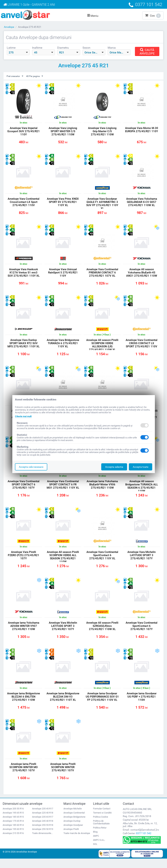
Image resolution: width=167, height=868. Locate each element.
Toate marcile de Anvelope (77, 843)
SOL (95, 853)
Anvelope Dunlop (72, 830)
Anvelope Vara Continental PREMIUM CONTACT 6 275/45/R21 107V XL (102, 275)
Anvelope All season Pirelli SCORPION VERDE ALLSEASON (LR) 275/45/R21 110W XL (102, 348)
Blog (95, 841)
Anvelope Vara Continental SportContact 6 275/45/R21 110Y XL (102, 561)
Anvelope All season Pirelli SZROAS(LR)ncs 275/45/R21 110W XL (102, 633)
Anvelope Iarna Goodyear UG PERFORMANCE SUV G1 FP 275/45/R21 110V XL (102, 706)
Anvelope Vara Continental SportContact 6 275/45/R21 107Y (142, 633)
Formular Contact (102, 818)
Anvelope (9, 27)
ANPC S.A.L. (99, 849)
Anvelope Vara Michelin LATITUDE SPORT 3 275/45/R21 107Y (142, 561)
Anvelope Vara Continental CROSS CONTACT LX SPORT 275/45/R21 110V (142, 346)
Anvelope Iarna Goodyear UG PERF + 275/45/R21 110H (142, 704)
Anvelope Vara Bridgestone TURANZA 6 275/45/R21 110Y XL (63, 346)
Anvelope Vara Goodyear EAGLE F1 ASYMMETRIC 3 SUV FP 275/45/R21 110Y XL (102, 205)
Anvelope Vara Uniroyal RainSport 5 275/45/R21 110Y (63, 275)
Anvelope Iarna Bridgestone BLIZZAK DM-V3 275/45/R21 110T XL (63, 704)
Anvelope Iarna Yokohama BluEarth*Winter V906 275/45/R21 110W (102, 489)
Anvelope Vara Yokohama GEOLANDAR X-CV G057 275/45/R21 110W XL (142, 203)
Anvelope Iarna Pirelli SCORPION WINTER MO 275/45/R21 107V (24, 776)
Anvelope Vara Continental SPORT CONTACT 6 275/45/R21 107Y (24, 489)
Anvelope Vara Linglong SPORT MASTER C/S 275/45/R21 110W (63, 131)
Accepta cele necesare (31, 467)
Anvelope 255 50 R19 (43, 839)
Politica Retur (100, 837)
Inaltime (37, 48)
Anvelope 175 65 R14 (13, 830)
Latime (11, 48)
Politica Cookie (101, 826)
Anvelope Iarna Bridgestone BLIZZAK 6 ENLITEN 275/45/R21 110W (24, 706)
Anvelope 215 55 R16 (13, 843)
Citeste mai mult (24, 416)
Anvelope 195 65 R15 (13, 822)
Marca (112, 48)
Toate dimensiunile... (42, 843)
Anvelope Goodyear (73, 834)
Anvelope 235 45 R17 (43, 818)
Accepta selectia (114, 467)
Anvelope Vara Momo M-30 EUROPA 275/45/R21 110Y (142, 131)
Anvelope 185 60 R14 (13, 834)
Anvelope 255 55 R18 (43, 834)
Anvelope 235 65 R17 (43, 826)
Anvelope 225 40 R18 (43, 822)
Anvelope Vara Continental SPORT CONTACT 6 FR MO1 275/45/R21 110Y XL (63, 489)
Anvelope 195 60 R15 (13, 839)
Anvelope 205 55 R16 (13, 818)
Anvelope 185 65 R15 (13, 826)
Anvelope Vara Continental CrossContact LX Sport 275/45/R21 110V (24, 203)
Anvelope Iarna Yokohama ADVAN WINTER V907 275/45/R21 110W (24, 633)
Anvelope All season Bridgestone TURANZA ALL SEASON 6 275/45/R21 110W (142, 491)
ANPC (96, 845)
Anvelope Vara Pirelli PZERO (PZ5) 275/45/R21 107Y (24, 561)
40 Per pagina (38, 76)
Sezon (86, 48)
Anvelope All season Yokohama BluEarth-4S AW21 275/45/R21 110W (142, 275)
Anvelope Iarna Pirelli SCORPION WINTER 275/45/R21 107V (63, 776)
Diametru (63, 48)
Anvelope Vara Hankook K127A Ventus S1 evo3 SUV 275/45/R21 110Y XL (24, 275)
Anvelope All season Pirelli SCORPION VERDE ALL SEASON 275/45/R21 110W (63, 563)
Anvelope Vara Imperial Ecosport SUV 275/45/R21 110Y (24, 131)
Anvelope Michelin (73, 818)
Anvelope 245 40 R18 (43, 830)
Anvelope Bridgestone (74, 826)
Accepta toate (141, 467)
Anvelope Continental (74, 822)
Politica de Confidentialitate (101, 832)
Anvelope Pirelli (71, 839)
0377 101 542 (144, 843)
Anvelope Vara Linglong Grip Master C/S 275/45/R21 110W (102, 131)
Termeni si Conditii (102, 822)
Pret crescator (16, 76)
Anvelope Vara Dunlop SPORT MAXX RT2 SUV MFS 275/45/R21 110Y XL (24, 346)
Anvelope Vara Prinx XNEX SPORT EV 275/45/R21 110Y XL (63, 203)
